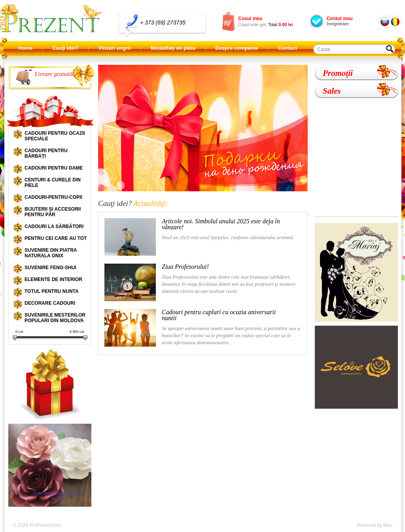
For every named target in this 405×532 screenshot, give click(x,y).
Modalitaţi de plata (173, 48)
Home (25, 48)
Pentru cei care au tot (56, 238)
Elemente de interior (53, 279)
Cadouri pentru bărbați (46, 153)
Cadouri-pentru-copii (53, 197)
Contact (288, 48)
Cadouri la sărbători (54, 226)
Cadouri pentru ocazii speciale (55, 136)
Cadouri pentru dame (54, 168)
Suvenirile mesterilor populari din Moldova (55, 318)
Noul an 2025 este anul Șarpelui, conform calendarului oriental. (199, 237)
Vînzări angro (115, 48)
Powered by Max (375, 525)
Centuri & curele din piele (53, 183)
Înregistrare (338, 24)
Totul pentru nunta (52, 291)
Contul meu (340, 19)
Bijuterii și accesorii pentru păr (53, 212)
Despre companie (237, 48)
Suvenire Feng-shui (50, 268)
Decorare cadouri (50, 303)
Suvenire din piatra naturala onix (51, 253)
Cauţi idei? (65, 48)
